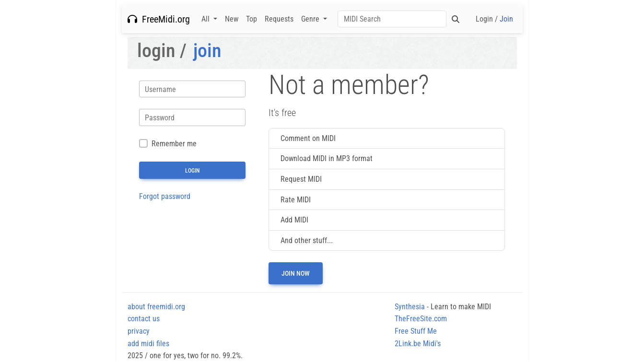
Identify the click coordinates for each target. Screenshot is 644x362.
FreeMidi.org (159, 19)
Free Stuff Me (416, 331)
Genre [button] (311, 19)
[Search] (392, 19)
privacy (139, 331)
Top (252, 19)
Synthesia (410, 307)
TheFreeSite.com (421, 319)
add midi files (148, 344)
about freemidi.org (156, 307)
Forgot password (165, 196)
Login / (494, 19)
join (207, 51)
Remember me (174, 144)
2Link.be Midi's (418, 344)
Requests (279, 19)
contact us (144, 319)
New (232, 19)
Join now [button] (296, 273)
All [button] (206, 19)
